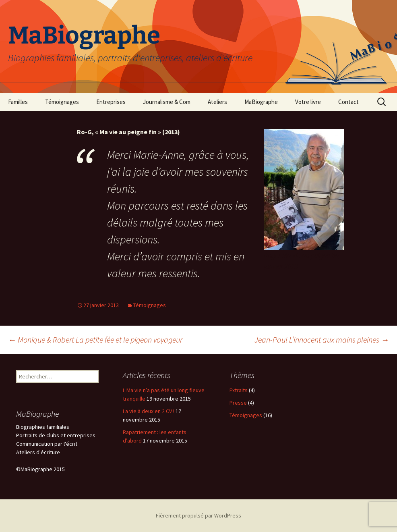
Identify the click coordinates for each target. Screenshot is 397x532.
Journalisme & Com (167, 102)
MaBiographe (261, 102)
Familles (18, 102)
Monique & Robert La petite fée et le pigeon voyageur (95, 340)
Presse (238, 403)
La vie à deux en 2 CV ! (149, 411)
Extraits (239, 390)
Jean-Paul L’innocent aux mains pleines (322, 340)
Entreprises (111, 102)
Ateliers (217, 102)
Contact (348, 102)
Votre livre (308, 102)
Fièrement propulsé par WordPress (198, 515)
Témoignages (62, 102)
